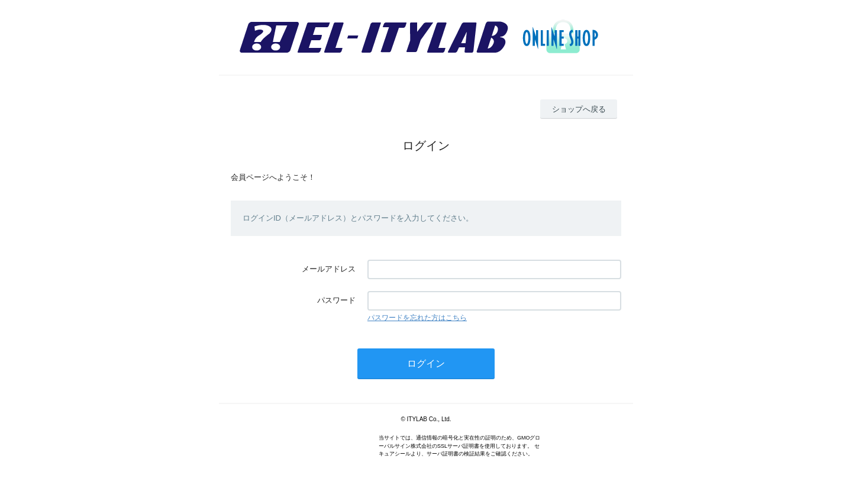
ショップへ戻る (579, 109)
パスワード (336, 300)
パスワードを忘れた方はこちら (417, 318)
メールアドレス (329, 269)
